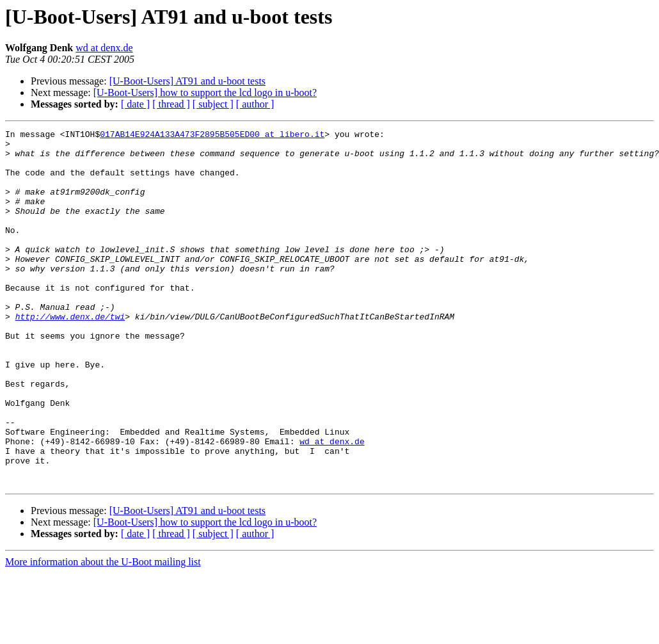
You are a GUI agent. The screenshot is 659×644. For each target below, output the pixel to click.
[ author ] (255, 104)
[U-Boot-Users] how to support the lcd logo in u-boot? (205, 93)
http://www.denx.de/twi (70, 355)
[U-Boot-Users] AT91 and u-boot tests (187, 81)
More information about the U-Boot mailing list (103, 633)
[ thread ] (171, 104)
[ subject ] (213, 104)
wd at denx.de (104, 48)
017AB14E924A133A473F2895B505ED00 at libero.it (212, 136)
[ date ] (135, 104)
